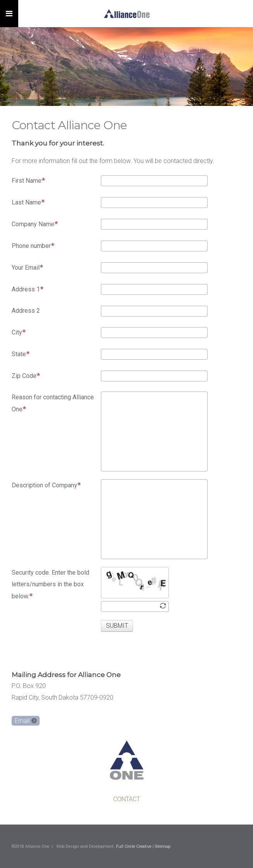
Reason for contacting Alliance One (53, 403)
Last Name (28, 202)
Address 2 (26, 311)
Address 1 (28, 289)
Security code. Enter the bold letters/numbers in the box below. (50, 585)
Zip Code (26, 375)
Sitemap (163, 846)
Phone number (33, 245)
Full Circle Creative (134, 846)
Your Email (27, 267)
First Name (28, 180)
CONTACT (127, 799)
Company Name (35, 224)
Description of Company (46, 485)
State (21, 354)
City (19, 332)
